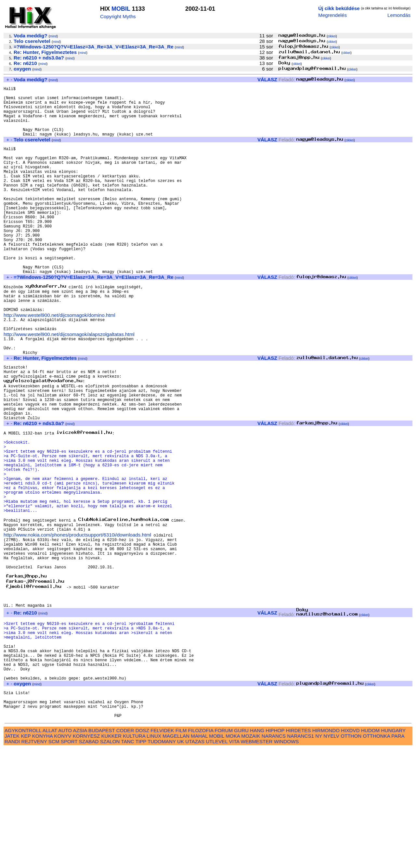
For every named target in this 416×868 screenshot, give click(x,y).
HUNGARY (393, 850)
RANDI (12, 861)
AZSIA (80, 850)
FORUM (224, 850)
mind (53, 36)
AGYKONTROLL (23, 850)
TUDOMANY (162, 861)
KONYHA (42, 855)
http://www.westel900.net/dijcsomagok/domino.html (59, 361)
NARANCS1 (300, 855)
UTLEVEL (217, 861)
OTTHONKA (377, 855)
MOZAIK (251, 855)
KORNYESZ (86, 855)
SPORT (69, 861)
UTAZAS (195, 861)
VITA (234, 861)
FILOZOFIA (201, 850)
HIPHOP (275, 850)
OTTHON (351, 855)
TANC (128, 861)
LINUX (154, 855)
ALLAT (50, 850)
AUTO (65, 850)
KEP (26, 855)
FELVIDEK (162, 850)
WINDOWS (286, 861)
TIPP (141, 861)
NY (319, 855)
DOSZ (142, 850)
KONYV (63, 855)
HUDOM (370, 850)
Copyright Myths (118, 16)
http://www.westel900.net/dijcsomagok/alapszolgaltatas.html (69, 383)
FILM (181, 850)
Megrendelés (332, 15)
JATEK (12, 855)
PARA (398, 855)
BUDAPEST (102, 850)
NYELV (331, 855)
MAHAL (199, 855)
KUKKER (111, 855)
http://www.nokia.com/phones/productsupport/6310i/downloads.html (77, 621)
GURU (241, 850)
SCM (54, 861)
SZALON (110, 861)
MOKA (233, 855)
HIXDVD (350, 850)
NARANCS (274, 855)
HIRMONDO (326, 850)
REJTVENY (34, 861)
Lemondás (399, 15)
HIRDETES (299, 850)
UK (181, 861)
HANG (257, 850)
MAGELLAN (176, 855)
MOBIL (121, 9)
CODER (125, 850)
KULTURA (134, 855)
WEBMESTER (257, 861)
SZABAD (89, 861)
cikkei (332, 36)
